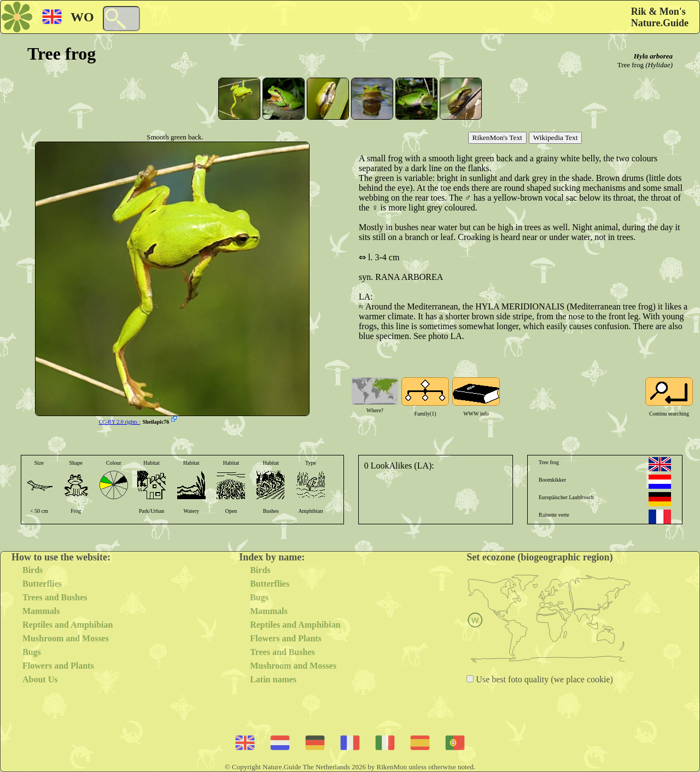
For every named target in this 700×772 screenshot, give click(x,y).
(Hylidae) (659, 65)
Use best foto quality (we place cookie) (543, 679)
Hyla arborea (653, 56)
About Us (40, 679)
